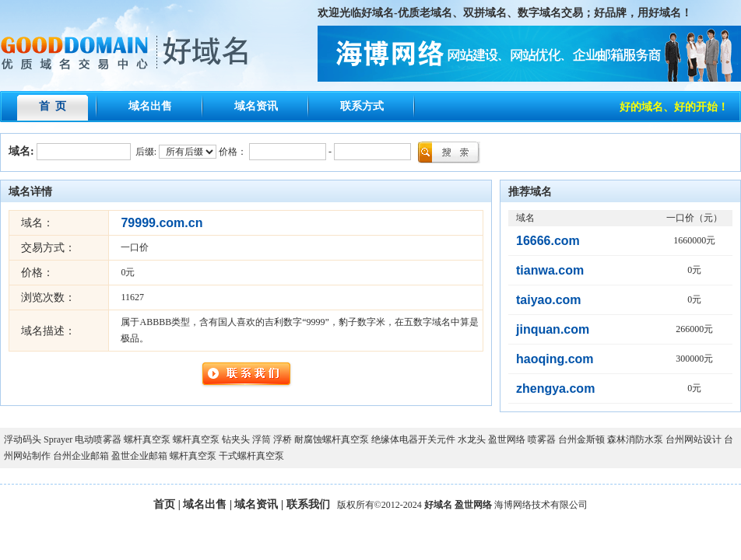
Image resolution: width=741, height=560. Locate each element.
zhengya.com (555, 388)
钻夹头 (236, 439)
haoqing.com (555, 359)
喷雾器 (542, 439)
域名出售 (150, 106)
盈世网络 (507, 439)
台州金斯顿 (581, 439)
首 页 (53, 106)
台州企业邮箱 (81, 456)
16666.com (548, 241)
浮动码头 (23, 439)
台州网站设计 (694, 439)
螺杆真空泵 (147, 439)
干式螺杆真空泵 (251, 456)
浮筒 (262, 439)
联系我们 (308, 504)
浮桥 (283, 439)
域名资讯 (256, 106)
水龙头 (472, 439)
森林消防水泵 (635, 439)
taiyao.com (549, 300)
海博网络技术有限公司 (541, 505)
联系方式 (362, 106)
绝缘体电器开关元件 (413, 439)
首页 (164, 504)
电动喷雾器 (98, 439)
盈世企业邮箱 (139, 456)
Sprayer (58, 439)
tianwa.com (550, 270)
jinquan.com (553, 329)
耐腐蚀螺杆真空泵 (332, 439)
